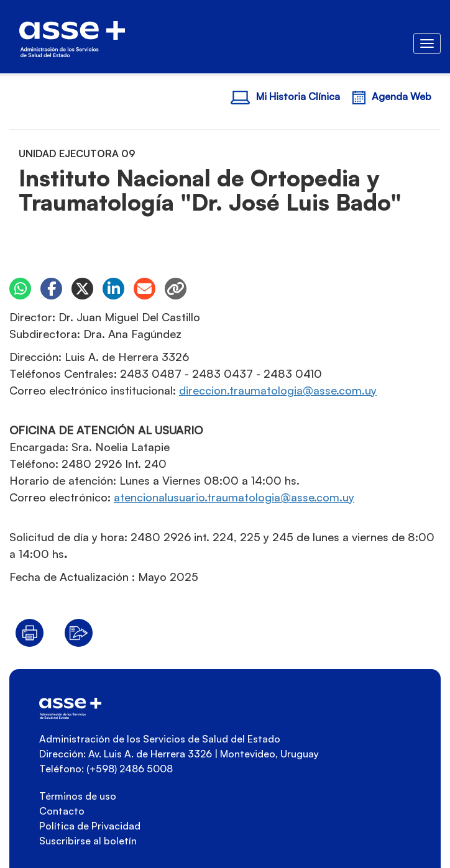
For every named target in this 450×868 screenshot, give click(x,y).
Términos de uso (78, 796)
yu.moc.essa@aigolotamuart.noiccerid (278, 390)
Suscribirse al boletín (88, 841)
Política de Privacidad (90, 826)
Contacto (62, 811)
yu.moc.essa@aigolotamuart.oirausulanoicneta (234, 497)
